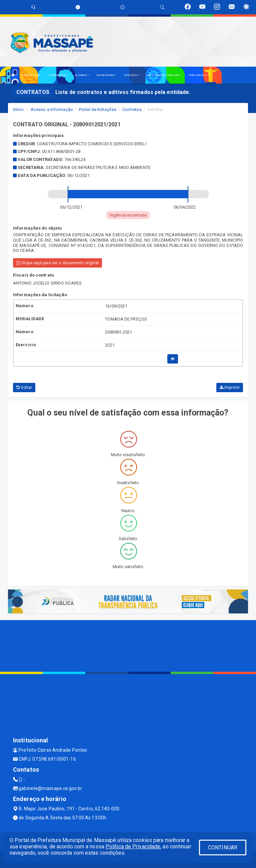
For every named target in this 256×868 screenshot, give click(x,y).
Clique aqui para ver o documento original (57, 263)
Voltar (24, 388)
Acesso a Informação (52, 109)
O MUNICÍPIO (59, 75)
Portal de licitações (98, 109)
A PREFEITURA (32, 75)
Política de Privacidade (133, 847)
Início (18, 109)
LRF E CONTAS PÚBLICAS (164, 75)
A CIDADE (82, 75)
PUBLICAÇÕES (199, 75)
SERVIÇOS (132, 75)
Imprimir (230, 388)
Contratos (132, 109)
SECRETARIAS (106, 75)
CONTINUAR (223, 848)
